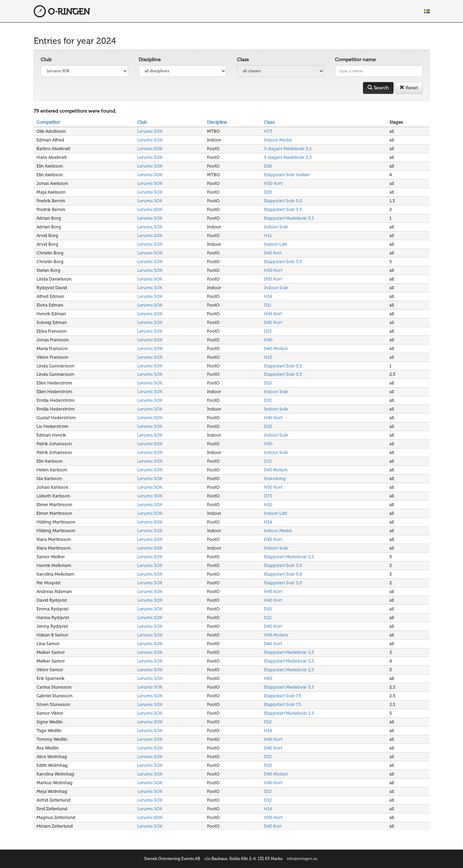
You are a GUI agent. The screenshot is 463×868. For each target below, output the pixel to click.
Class (243, 60)
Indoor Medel (278, 140)
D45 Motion (276, 470)
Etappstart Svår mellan (287, 175)
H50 (268, 444)
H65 (268, 678)
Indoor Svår (276, 227)
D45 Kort (273, 253)
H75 (268, 131)
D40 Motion (276, 348)
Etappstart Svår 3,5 (283, 209)
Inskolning (275, 478)
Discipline (150, 60)
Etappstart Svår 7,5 (283, 696)
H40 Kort (273, 418)
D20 (268, 192)
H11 (268, 236)
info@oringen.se (302, 859)
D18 (268, 166)
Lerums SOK (150, 131)
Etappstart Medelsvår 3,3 (289, 218)
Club (46, 60)
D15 (268, 383)
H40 (268, 340)
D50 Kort (273, 279)
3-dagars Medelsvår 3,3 (288, 149)
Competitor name (355, 60)
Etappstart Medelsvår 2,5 (289, 557)
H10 (268, 357)
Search (378, 88)
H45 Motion (276, 635)
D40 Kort (273, 322)
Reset (409, 88)
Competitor (48, 122)
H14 (268, 296)
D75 (268, 496)
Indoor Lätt (275, 244)
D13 (268, 331)
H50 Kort (273, 183)
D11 (268, 305)
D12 (268, 618)
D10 (268, 426)
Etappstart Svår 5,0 (283, 201)
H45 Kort (273, 314)
